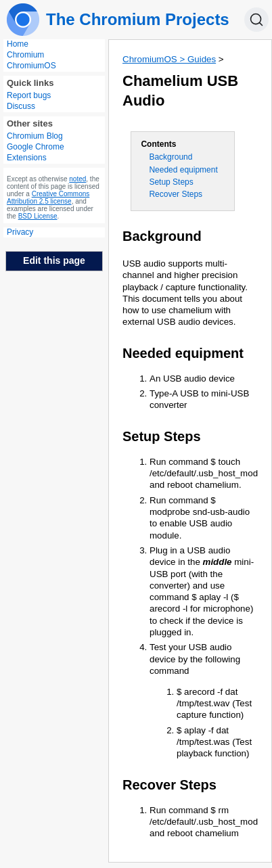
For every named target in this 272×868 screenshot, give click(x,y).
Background (171, 157)
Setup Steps (171, 182)
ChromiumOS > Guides (169, 59)
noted (77, 179)
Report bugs (29, 95)
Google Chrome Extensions (36, 152)
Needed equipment (183, 170)
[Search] (256, 20)
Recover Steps (176, 194)
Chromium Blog (35, 136)
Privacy (20, 232)
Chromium (25, 55)
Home (18, 44)
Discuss (21, 106)
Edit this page (54, 260)
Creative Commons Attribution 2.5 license (48, 198)
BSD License (38, 216)
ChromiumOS (31, 66)
